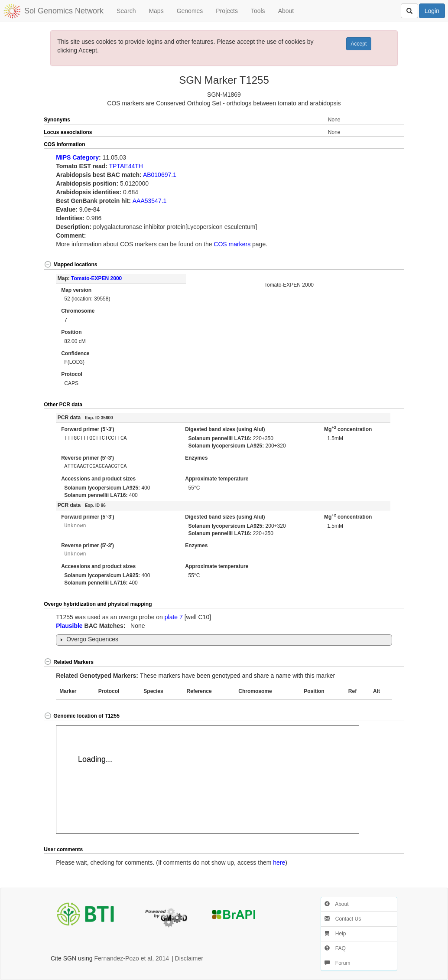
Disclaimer (189, 958)
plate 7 (174, 617)
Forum (338, 963)
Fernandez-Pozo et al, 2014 (131, 958)
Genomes (190, 11)
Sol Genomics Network (64, 11)
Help (335, 934)
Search (126, 11)
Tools (258, 11)
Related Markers (69, 662)
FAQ (335, 948)
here (279, 862)
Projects (227, 11)
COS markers (232, 244)
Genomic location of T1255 (82, 716)
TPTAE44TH (126, 166)
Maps (156, 11)
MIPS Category (77, 157)
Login (432, 11)
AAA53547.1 (150, 201)
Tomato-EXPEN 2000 (96, 278)
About (286, 11)
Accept (359, 44)
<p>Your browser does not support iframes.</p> (208, 780)
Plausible (69, 626)
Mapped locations (70, 265)
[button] (386, 145)
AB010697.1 (160, 175)
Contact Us (343, 919)
